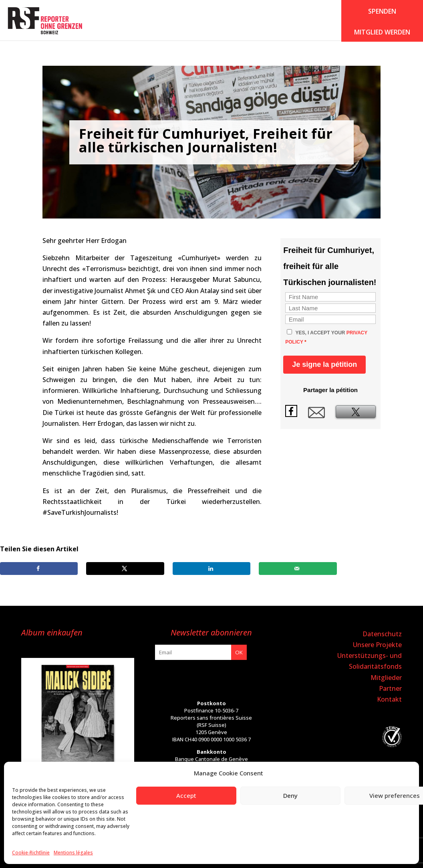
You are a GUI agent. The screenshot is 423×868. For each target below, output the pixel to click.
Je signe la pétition (324, 364)
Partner (390, 688)
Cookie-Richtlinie (31, 853)
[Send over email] (298, 569)
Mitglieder (386, 678)
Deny (290, 795)
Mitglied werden (382, 32)
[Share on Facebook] (39, 569)
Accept (186, 795)
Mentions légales (73, 853)
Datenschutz (382, 634)
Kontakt (389, 699)
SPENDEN (382, 11)
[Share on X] (125, 569)
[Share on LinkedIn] (211, 569)
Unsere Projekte (377, 645)
